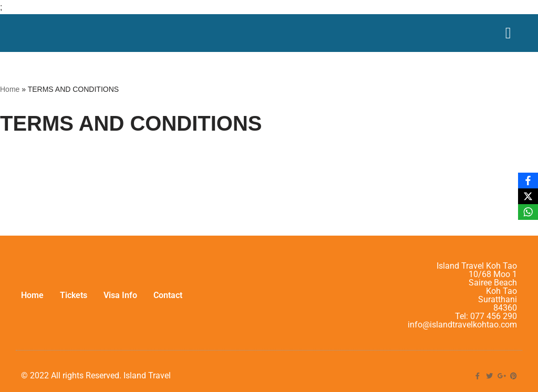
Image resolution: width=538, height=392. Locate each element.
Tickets (74, 295)
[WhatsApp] (528, 212)
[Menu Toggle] (508, 33)
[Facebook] (528, 181)
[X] (528, 196)
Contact (168, 295)
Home (10, 89)
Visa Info (120, 295)
